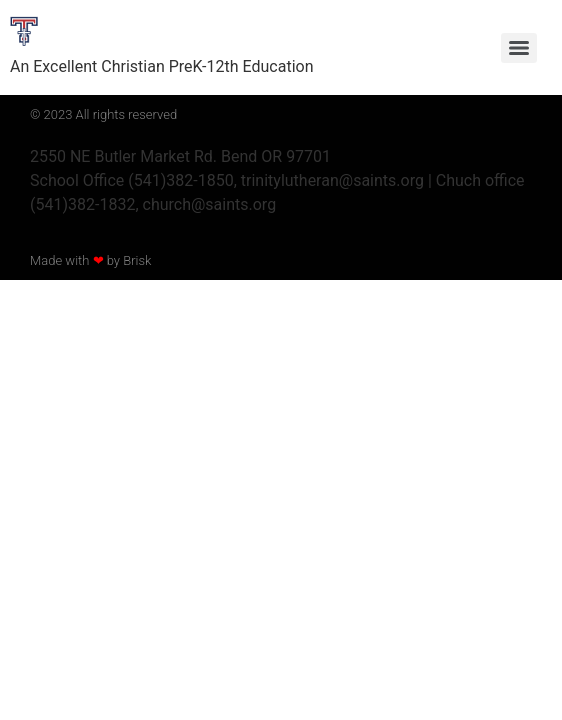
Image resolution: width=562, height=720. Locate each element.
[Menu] (519, 48)
